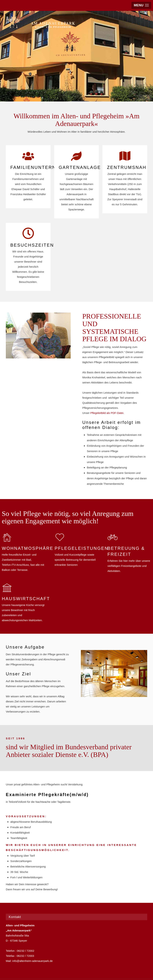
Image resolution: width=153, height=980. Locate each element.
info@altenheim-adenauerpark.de (33, 961)
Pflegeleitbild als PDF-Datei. (107, 413)
